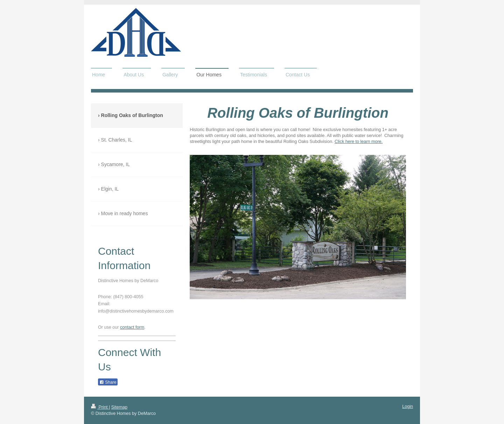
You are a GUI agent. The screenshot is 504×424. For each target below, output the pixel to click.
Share (108, 382)
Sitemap (119, 407)
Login (408, 406)
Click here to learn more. (359, 142)
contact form (132, 327)
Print (100, 407)
